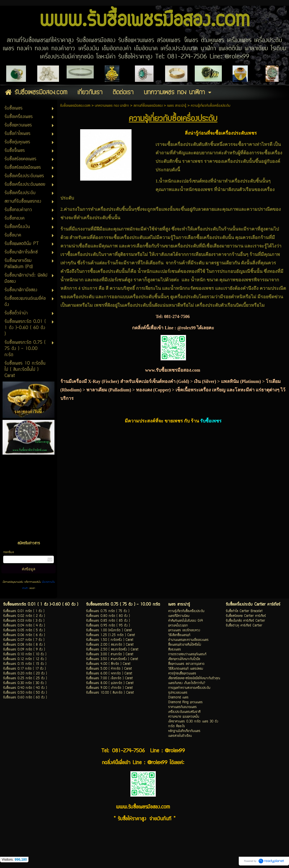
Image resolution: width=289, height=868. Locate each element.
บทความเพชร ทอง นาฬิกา (112, 106)
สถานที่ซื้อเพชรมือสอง (148, 106)
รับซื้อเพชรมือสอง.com (75, 106)
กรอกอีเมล (8, 552)
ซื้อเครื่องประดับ (212, 237)
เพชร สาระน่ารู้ (177, 106)
